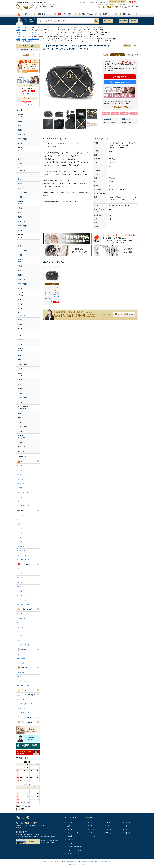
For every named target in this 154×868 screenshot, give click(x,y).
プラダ (20, 488)
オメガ (106, 822)
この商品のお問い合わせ (120, 82)
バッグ (20, 121)
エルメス (21, 466)
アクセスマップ (103, 2)
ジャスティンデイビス (25, 704)
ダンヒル (90, 829)
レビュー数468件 (28, 104)
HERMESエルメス (20, 116)
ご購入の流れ (107, 119)
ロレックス (90, 836)
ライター (21, 304)
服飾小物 (69, 840)
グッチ (20, 470)
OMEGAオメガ (20, 149)
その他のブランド (24, 506)
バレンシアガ (22, 483)
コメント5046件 (28, 94)
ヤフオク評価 (28, 85)
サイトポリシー (56, 862)
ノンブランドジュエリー (75, 850)
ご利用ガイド (82, 2)
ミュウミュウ (22, 497)
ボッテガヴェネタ (24, 492)
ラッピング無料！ (127, 123)
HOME (46, 862)
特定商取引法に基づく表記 (89, 862)
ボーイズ (21, 164)
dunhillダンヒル (20, 294)
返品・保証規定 (106, 862)
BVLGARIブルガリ (20, 374)
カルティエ (22, 519)
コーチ (20, 475)
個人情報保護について (71, 862)
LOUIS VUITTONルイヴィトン (22, 408)
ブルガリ (21, 542)
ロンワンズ (22, 708)
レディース (22, 159)
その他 (20, 143)
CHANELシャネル (20, 261)
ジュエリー (22, 134)
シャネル (21, 479)
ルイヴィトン (22, 501)
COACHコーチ (20, 236)
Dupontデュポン (20, 334)
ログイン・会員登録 (117, 2)
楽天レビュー (28, 98)
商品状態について (132, 55)
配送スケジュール (127, 119)
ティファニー (22, 631)
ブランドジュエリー (73, 833)
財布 (20, 126)
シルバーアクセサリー (74, 847)
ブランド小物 (22, 139)
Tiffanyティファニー (21, 314)
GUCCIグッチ (19, 203)
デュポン (125, 829)
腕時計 (20, 130)
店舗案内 (92, 2)
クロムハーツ (22, 699)
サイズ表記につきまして (110, 123)
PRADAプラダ (20, 350)
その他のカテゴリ (72, 853)
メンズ (20, 155)
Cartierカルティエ (21, 169)
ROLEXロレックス (21, 437)
